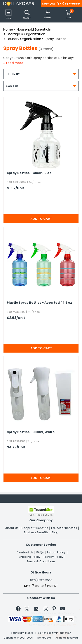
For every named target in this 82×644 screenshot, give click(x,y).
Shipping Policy (30, 557)
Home (8, 29)
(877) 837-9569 (68, 4)
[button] (48, 15)
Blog (55, 532)
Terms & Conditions (41, 561)
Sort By (41, 86)
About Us (12, 528)
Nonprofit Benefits (35, 528)
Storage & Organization (26, 34)
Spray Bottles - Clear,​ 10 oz (29, 173)
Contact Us (25, 553)
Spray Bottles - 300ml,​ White (31, 432)
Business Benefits (36, 532)
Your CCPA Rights (22, 633)
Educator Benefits (64, 528)
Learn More (45, 634)
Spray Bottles (56, 39)
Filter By (41, 74)
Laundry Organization (24, 39)
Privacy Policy (53, 557)
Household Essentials (34, 29)
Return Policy (56, 553)
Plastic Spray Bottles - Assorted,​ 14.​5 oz (39, 303)
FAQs (40, 553)
